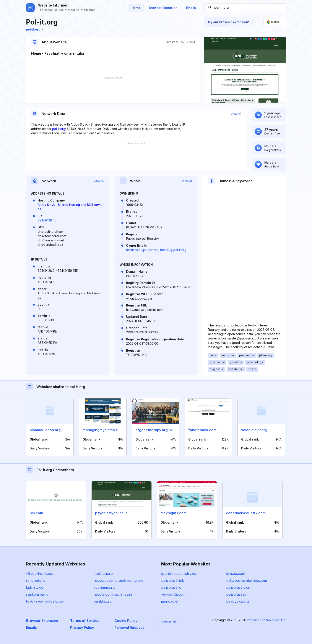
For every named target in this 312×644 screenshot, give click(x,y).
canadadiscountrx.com (246, 513)
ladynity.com (36, 587)
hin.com (36, 513)
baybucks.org (237, 601)
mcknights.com (174, 513)
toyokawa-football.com (45, 601)
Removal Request (129, 628)
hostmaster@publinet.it (142, 250)
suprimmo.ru (104, 587)
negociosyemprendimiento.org (118, 580)
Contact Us (169, 622)
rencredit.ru (36, 580)
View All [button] (236, 114)
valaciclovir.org (254, 430)
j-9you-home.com (41, 574)
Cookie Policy (126, 621)
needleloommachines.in (113, 594)
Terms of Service (85, 621)
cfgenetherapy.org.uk (154, 430)
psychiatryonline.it (111, 513)
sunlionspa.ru (37, 594)
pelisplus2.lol (172, 587)
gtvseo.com (236, 574)
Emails (191, 8)
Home (136, 8)
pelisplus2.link (173, 580)
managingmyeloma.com (103, 430)
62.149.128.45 (47, 220)
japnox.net (170, 601)
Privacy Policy (82, 628)
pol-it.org (35, 29)
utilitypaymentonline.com (247, 580)
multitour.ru (103, 574)
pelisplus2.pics (238, 587)
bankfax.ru (103, 601)
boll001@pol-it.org (173, 250)
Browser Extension (163, 8)
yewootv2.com (173, 594)
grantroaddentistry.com (180, 574)
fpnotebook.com (202, 430)
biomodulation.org (45, 430)
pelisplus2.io (236, 594)
